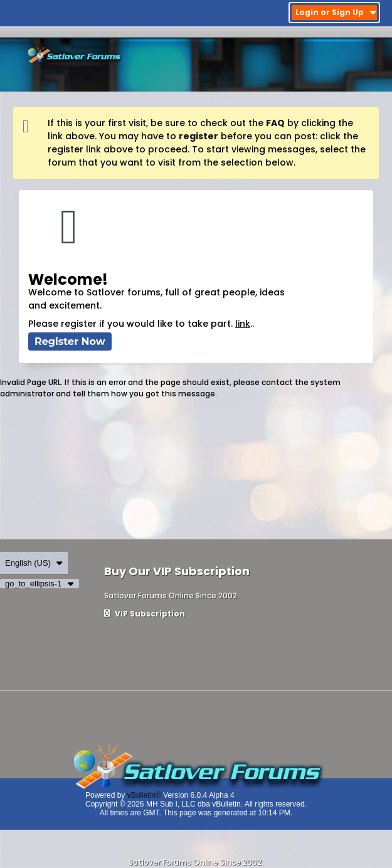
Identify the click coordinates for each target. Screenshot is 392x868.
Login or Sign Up (336, 12)
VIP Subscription (145, 614)
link (243, 324)
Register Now (70, 341)
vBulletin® (144, 795)
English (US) (34, 563)
